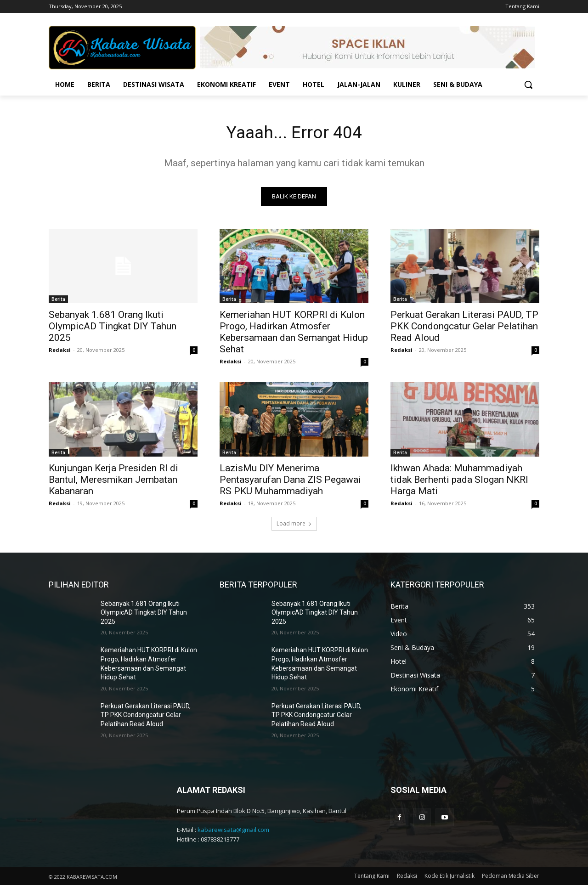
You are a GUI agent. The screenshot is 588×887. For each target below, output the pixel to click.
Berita (58, 301)
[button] (528, 85)
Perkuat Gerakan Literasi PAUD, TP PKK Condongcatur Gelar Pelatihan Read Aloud (464, 328)
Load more (294, 525)
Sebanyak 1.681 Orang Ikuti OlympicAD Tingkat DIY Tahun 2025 (113, 328)
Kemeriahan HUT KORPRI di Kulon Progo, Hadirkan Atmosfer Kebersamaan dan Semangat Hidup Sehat (294, 334)
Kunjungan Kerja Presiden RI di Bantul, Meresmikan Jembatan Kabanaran (113, 481)
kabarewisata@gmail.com (233, 832)
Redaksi (60, 352)
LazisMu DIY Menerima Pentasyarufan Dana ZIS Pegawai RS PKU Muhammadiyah (290, 481)
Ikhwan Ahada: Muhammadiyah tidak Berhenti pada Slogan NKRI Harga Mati (459, 481)
